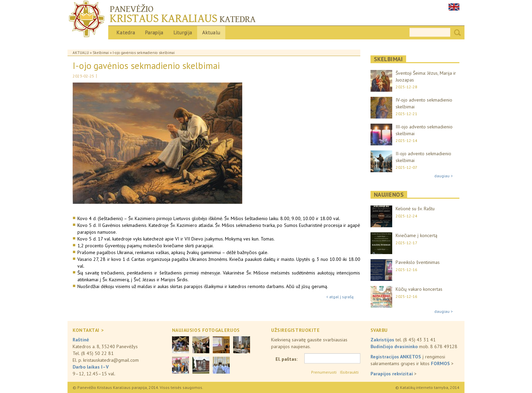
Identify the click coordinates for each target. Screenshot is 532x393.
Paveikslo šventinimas (418, 262)
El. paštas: (287, 359)
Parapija (154, 32)
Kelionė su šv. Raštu (415, 209)
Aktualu (211, 32)
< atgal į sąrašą (340, 297)
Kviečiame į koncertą (416, 235)
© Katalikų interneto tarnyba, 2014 (427, 387)
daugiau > (443, 176)
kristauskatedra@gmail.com (111, 360)
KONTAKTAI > (88, 330)
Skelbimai (101, 53)
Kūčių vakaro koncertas (419, 289)
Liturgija (183, 32)
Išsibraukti (349, 372)
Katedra (126, 32)
